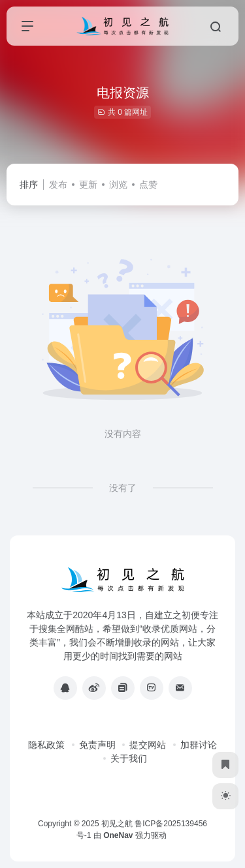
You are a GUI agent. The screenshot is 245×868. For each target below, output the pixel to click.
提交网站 (148, 745)
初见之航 (117, 824)
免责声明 (97, 745)
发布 (58, 185)
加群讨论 (199, 745)
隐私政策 (46, 745)
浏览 (118, 185)
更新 (88, 185)
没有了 (123, 488)
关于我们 (129, 758)
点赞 (148, 185)
